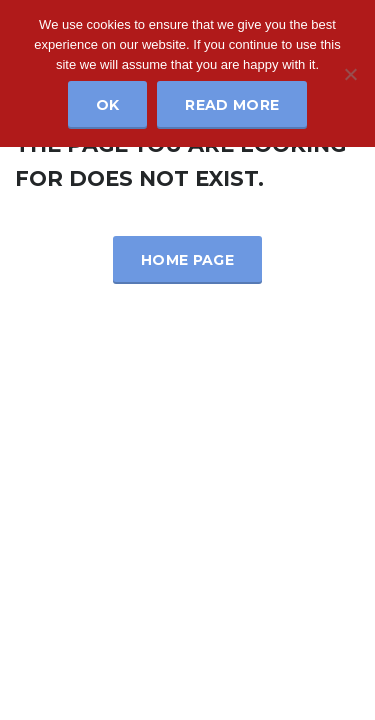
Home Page (187, 260)
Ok (108, 105)
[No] (350, 74)
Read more (232, 105)
